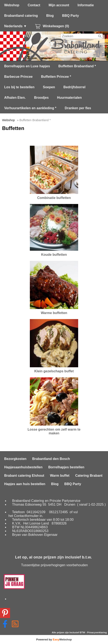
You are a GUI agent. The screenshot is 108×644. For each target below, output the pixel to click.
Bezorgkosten (15, 459)
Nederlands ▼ (15, 26)
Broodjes (41, 98)
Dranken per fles (78, 108)
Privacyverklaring (97, 632)
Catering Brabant (89, 476)
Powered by (54, 639)
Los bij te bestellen (19, 87)
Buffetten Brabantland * (77, 66)
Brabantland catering (21, 16)
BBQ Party (71, 16)
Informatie (86, 5)
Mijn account (59, 5)
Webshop (12, 5)
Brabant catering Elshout (24, 476)
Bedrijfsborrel (74, 87)
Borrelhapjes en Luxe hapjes (27, 66)
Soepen (49, 87)
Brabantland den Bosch (51, 459)
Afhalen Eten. (15, 98)
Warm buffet (60, 476)
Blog (50, 16)
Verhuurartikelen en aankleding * (30, 108)
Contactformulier (26, 516)
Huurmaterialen (69, 98)
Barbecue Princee (18, 77)
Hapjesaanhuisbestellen (23, 467)
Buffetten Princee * (56, 77)
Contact (34, 5)
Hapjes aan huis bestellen (25, 484)
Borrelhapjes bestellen (66, 467)
